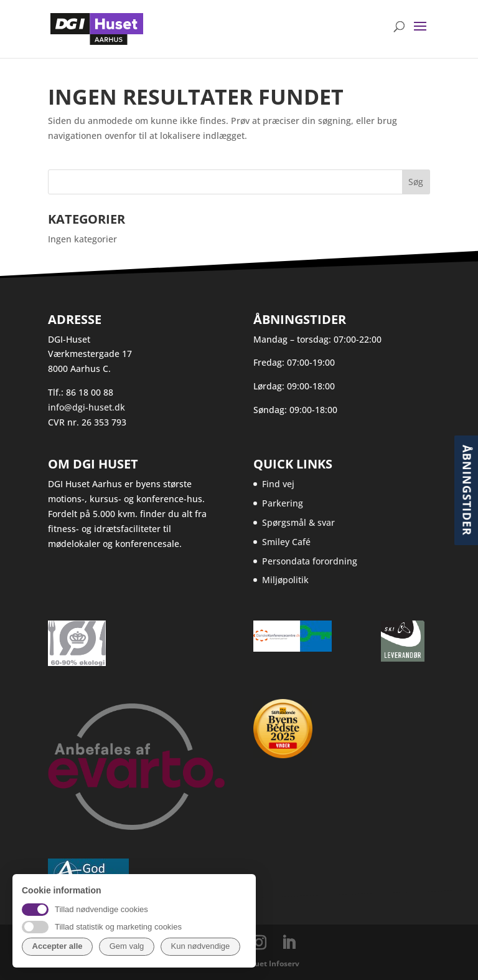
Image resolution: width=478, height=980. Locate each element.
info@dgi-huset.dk (87, 407)
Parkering (283, 503)
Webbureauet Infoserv (258, 963)
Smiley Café (286, 542)
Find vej (278, 484)
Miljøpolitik (285, 580)
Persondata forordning (310, 561)
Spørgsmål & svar (298, 522)
